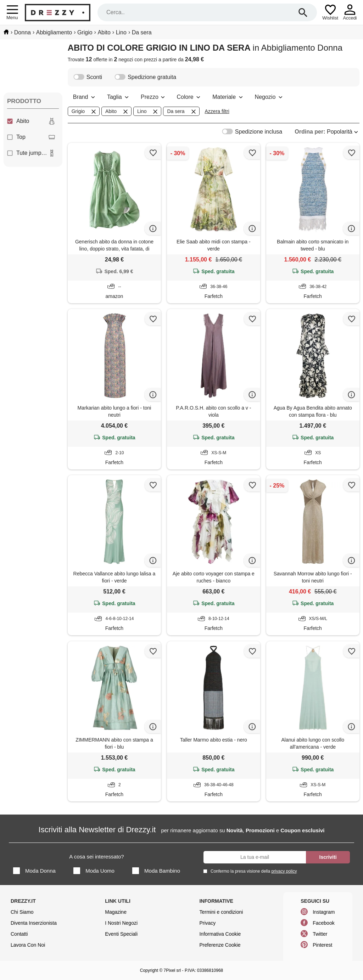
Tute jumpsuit (31, 153)
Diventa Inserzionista (34, 923)
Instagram (324, 912)
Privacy (207, 923)
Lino (148, 112)
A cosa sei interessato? (96, 857)
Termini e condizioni (221, 912)
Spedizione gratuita (145, 77)
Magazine (116, 912)
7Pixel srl (172, 970)
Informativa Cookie (220, 934)
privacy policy (284, 871)
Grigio (84, 112)
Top (31, 137)
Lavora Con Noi (28, 945)
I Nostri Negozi (121, 923)
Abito (31, 121)
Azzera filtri (217, 111)
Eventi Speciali (121, 934)
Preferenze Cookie (220, 945)
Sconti (88, 77)
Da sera (182, 112)
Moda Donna (34, 871)
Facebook (323, 923)
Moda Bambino (156, 871)
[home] (6, 32)
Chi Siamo (22, 912)
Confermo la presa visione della (252, 871)
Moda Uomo (94, 871)
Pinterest (322, 945)
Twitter (320, 934)
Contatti (19, 934)
